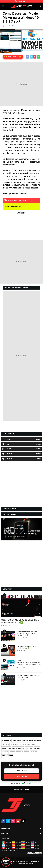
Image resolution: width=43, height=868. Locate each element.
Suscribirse (22, 776)
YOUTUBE (10, 756)
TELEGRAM (19, 752)
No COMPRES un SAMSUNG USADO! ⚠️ (20, 534)
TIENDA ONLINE (21, 1)
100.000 (7, 454)
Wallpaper (22, 213)
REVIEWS (37, 748)
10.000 (7, 449)
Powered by (21, 783)
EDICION (25, 740)
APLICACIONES (17, 740)
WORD (4, 756)
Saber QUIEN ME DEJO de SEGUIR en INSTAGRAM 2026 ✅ (20, 621)
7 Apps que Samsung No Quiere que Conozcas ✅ (28, 647)
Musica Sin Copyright (22, 789)
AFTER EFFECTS (6, 740)
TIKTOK (26, 752)
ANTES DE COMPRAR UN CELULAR (15, 529)
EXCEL (31, 740)
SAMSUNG (5, 752)
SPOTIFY (12, 752)
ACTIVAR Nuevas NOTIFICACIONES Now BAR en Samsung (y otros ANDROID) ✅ (29, 663)
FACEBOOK (37, 740)
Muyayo (27, 805)
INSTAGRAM (5, 744)
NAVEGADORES (6, 748)
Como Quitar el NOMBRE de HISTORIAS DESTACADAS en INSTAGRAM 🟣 (27, 633)
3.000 (6, 439)
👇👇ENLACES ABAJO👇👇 (13, 57)
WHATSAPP (34, 752)
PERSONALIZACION (18, 748)
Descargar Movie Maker (13, 206)
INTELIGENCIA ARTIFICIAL (18, 744)
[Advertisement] (21, 84)
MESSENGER (31, 744)
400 (6, 444)
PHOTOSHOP (29, 748)
